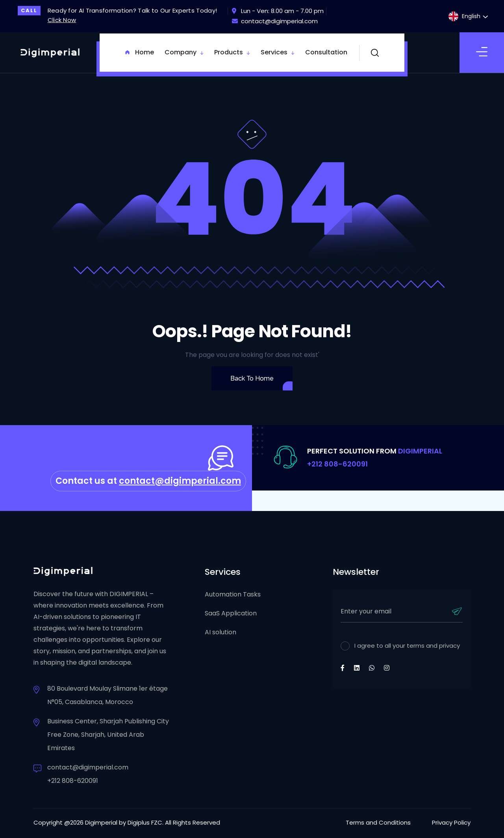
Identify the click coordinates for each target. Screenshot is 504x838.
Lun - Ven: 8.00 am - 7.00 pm (278, 11)
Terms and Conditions (378, 822)
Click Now (62, 20)
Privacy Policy (451, 822)
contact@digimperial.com (275, 21)
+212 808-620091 (337, 464)
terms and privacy (433, 646)
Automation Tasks (233, 594)
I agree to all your (407, 646)
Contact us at (148, 481)
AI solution (220, 632)
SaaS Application (231, 613)
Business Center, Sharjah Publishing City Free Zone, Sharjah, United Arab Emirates (108, 735)
